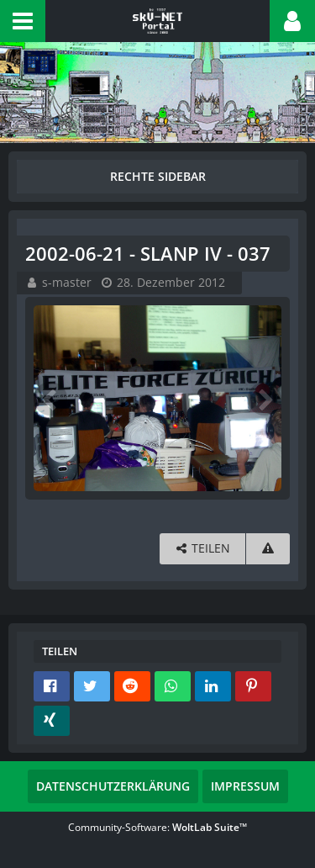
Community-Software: (157, 827)
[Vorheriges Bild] (50, 399)
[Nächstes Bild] (265, 399)
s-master (67, 282)
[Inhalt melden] (268, 549)
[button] (23, 21)
